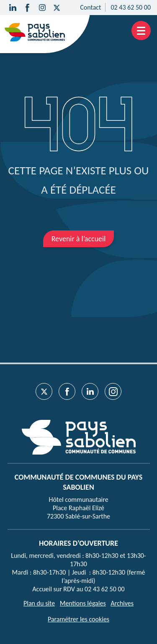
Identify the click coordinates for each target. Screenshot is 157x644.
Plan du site (39, 603)
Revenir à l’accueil (79, 239)
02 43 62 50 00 (131, 7)
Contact (90, 7)
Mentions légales (83, 603)
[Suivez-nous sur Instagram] (42, 8)
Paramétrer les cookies (78, 619)
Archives (122, 603)
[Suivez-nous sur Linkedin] (13, 8)
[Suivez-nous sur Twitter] (57, 8)
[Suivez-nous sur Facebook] (27, 8)
